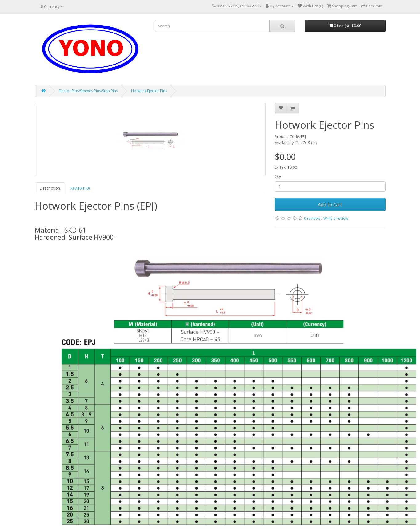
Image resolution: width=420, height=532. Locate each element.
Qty (278, 177)
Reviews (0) (80, 188)
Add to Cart (330, 204)
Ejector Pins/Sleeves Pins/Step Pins (88, 91)
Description (50, 188)
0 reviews (312, 218)
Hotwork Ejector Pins (149, 91)
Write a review (336, 218)
